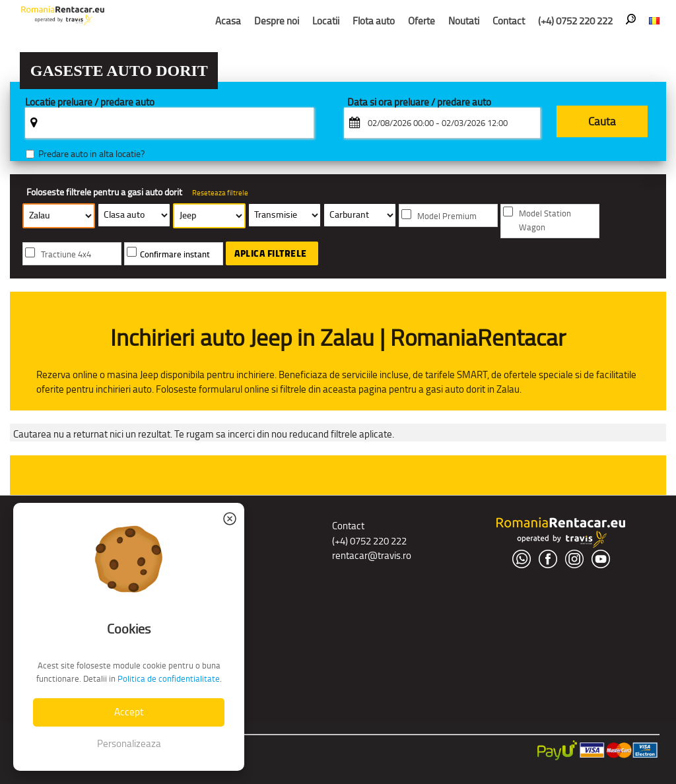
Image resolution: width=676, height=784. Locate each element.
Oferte (422, 21)
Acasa (228, 21)
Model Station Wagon (545, 220)
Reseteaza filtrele (220, 193)
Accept (129, 712)
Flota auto (374, 21)
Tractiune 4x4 (66, 254)
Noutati (464, 21)
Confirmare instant (175, 254)
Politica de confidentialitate (169, 679)
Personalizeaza (129, 743)
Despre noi (277, 21)
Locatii (326, 21)
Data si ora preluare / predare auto (419, 103)
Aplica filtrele (271, 253)
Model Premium (447, 216)
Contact (509, 21)
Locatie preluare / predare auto (90, 103)
